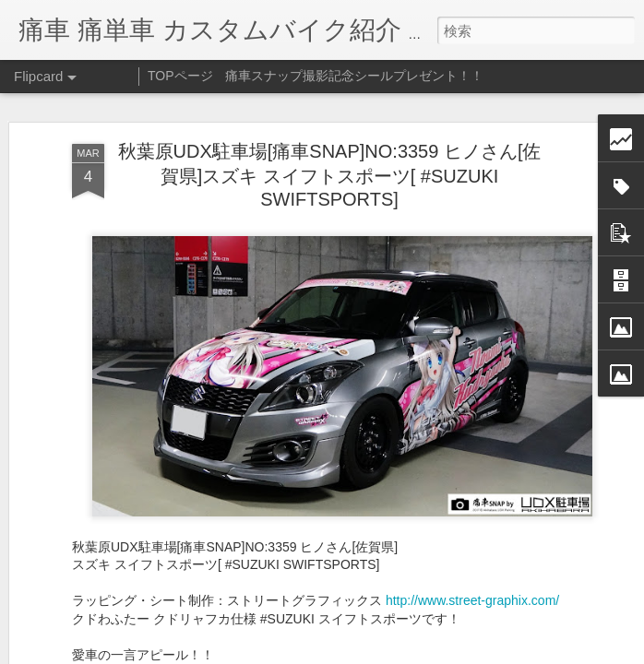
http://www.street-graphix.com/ (472, 600)
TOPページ (180, 76)
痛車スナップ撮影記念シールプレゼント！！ (354, 76)
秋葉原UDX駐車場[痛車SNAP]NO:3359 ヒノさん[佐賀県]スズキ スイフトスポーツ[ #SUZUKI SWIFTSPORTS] (330, 175)
